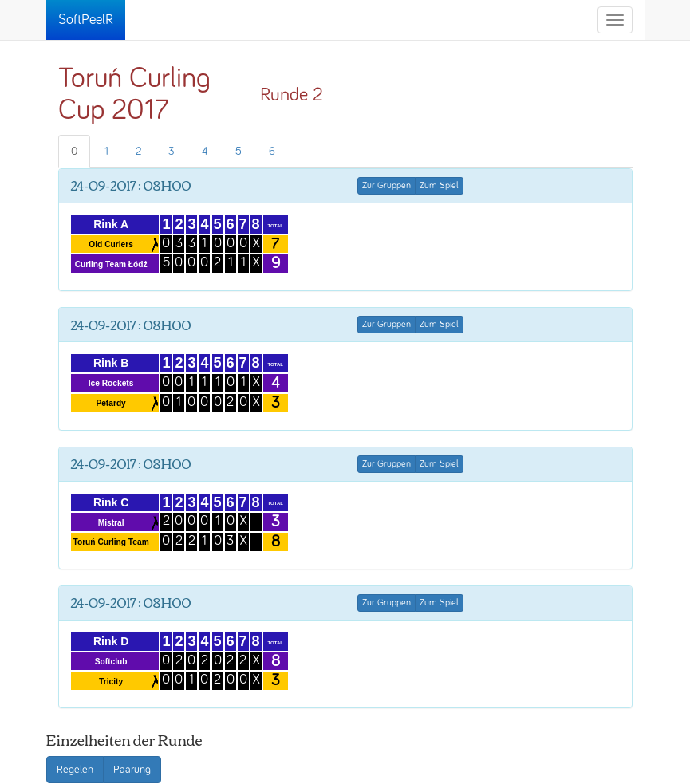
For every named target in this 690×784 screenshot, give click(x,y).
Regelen (75, 770)
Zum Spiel (439, 186)
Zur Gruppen (386, 186)
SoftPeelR (86, 20)
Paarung (132, 770)
